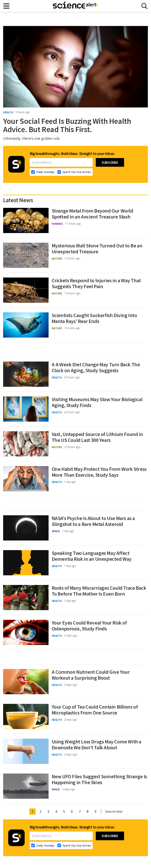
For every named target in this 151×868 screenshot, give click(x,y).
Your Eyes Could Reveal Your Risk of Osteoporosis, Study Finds (89, 626)
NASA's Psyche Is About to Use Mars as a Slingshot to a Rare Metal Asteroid (93, 521)
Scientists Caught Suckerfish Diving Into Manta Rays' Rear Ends (94, 318)
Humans (57, 224)
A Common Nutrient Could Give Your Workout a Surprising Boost (91, 675)
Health (8, 112)
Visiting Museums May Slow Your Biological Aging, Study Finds (97, 402)
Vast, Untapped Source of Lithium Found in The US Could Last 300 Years (97, 437)
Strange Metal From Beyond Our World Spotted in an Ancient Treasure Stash (93, 214)
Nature (57, 258)
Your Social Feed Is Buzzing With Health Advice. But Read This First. (67, 125)
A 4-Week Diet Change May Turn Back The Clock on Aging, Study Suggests (96, 367)
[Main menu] (7, 6)
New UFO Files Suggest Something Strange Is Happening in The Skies (99, 779)
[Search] (144, 6)
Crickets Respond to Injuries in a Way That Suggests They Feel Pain (96, 283)
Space (56, 531)
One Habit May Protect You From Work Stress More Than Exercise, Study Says (99, 472)
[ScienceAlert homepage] (75, 6)
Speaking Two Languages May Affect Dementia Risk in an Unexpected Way (92, 556)
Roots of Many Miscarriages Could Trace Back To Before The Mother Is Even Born (99, 591)
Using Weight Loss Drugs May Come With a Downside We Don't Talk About (97, 745)
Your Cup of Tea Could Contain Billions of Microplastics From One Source (95, 710)
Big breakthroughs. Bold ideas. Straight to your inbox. (72, 154)
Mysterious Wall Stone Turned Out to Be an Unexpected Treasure (97, 249)
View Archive (114, 812)
